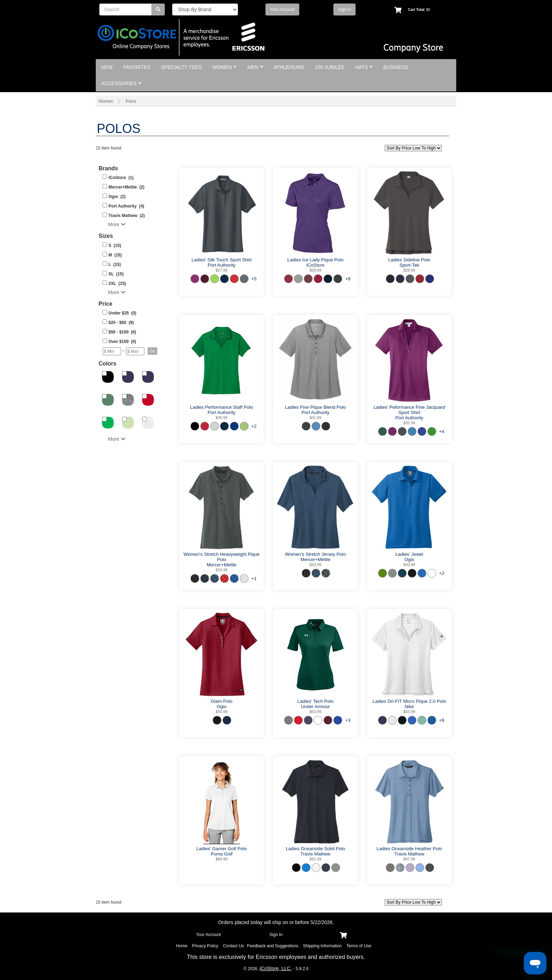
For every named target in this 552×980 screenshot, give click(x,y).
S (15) (115, 246)
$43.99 (409, 565)
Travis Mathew (315, 854)
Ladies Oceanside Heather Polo (409, 849)
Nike (409, 707)
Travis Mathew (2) (127, 216)
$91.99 (315, 859)
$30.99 (222, 418)
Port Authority (222, 265)
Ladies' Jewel (409, 554)
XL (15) (116, 274)
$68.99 (222, 859)
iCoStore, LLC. (276, 968)
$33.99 (222, 570)
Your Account (282, 9)
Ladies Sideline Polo (409, 260)
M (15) (115, 255)
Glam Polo (222, 701)
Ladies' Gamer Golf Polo (222, 849)
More (117, 224)
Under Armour (315, 707)
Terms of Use (359, 946)
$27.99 (222, 270)
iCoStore (315, 265)
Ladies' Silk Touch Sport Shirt (222, 260)
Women (224, 67)
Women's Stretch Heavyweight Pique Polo (221, 557)
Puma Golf (221, 854)
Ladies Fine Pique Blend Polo (315, 407)
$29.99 (409, 270)
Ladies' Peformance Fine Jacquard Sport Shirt (409, 410)
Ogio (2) (117, 197)
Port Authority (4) (126, 206)
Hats (364, 67)
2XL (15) (117, 284)
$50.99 (222, 712)
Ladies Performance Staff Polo (222, 407)
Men (255, 67)
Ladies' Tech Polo (316, 701)
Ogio (409, 559)
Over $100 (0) (122, 342)
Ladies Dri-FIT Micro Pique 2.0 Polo (409, 701)
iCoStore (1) (121, 178)
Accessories (121, 83)
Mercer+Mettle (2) (126, 187)
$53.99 (315, 712)
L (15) (115, 265)
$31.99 (315, 418)
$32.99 (409, 423)
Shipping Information (322, 946)
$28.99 (315, 270)
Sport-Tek (409, 265)
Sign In (344, 9)
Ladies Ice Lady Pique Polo (315, 260)
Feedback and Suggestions (273, 946)
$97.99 (409, 859)
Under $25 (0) (122, 313)
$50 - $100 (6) (122, 332)
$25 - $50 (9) (121, 323)
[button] (152, 351)
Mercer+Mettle (222, 565)
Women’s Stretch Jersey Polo (316, 554)
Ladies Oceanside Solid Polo (316, 849)
